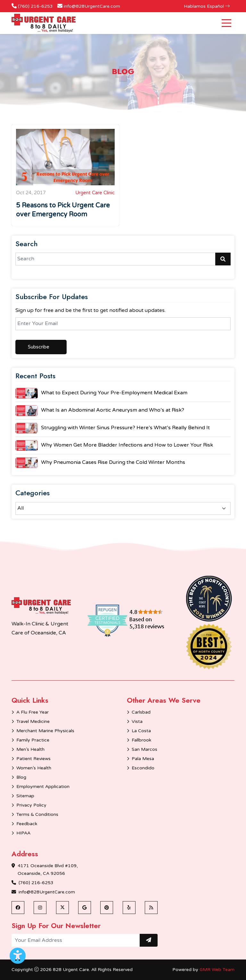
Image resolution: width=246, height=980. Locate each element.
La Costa (141, 731)
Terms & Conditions (37, 814)
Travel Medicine (33, 721)
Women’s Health (34, 768)
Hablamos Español (207, 6)
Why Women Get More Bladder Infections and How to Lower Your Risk (127, 445)
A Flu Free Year (33, 712)
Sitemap (25, 796)
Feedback (27, 824)
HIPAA (23, 833)
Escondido (143, 768)
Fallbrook (141, 740)
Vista (137, 721)
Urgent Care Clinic (95, 193)
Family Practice (33, 740)
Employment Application (43, 787)
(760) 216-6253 (35, 6)
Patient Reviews (33, 759)
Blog (21, 777)
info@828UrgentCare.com (92, 6)
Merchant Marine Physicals (45, 731)
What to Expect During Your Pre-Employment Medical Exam (114, 393)
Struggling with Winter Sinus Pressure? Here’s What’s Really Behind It (125, 428)
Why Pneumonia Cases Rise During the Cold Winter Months (113, 462)
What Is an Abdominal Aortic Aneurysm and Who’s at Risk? (113, 410)
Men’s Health (30, 749)
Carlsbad (141, 712)
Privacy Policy (31, 805)
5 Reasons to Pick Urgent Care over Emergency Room (63, 210)
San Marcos (144, 749)
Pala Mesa (143, 759)
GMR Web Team (217, 970)
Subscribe (39, 347)
